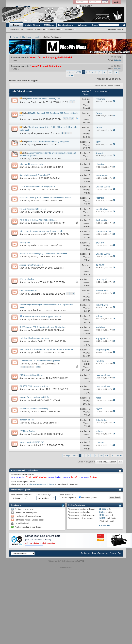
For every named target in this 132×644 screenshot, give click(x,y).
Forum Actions (54, 30)
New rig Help (25, 242)
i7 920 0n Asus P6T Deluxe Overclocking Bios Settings (43, 327)
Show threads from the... (22, 495)
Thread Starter (25, 91)
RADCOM (35, 268)
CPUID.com (49, 25)
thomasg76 (36, 282)
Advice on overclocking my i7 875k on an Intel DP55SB (43, 254)
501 (110, 72)
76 (89, 116)
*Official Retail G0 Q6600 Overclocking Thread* (40, 361)
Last (70, 75)
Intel (37, 37)
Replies (86, 91)
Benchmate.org (66, 25)
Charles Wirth (38, 102)
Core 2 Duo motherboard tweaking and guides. (49, 141)
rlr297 (34, 412)
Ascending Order (68, 497)
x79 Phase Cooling (28, 431)
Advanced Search (115, 29)
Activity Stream (32, 25)
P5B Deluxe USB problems (31, 375)
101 (105, 72)
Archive (113, 553)
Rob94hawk (37, 310)
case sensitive (38, 378)
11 (96, 72)
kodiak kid (36, 445)
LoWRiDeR (36, 294)
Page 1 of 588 (75, 72)
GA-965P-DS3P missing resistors (34, 386)
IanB (33, 423)
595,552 (117, 68)
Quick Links (69, 30)
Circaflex (35, 212)
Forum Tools (100, 86)
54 (89, 294)
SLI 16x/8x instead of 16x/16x (32, 209)
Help (117, 2)
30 (89, 102)
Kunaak (34, 158)
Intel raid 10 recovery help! (31, 164)
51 (100, 72)
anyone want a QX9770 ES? (32, 442)
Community (40, 30)
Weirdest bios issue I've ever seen (34, 338)
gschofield (36, 352)
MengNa (35, 167)
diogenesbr (36, 223)
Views (86, 94)
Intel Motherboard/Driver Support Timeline (42, 316)
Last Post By (102, 91)
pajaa (33, 178)
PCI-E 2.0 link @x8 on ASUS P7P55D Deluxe (39, 220)
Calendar (30, 30)
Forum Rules (105, 525)
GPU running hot (27, 279)
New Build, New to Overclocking (34, 409)
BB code (103, 509)
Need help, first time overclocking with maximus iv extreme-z (47, 349)
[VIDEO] (103, 518)
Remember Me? (84, 6)
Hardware (27, 37)
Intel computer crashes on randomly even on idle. (42, 231)
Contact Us (85, 553)
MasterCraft (37, 341)
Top (120, 462)
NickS (33, 133)
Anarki (34, 256)
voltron (34, 319)
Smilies (102, 512)
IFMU (13, 60)
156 (39, 367)
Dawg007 (35, 330)
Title (14, 91)
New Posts (15, 30)
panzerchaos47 (38, 234)
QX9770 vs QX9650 (28, 290)
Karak (34, 400)
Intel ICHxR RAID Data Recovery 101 (44, 99)
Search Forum (114, 86)
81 (89, 131)
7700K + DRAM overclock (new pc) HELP (37, 186)
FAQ (23, 30)
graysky (34, 119)
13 (89, 268)
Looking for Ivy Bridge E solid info (34, 397)
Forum (16, 25)
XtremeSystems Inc (100, 553)
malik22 (35, 245)
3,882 (87, 364)
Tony (33, 144)
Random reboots (27, 420)
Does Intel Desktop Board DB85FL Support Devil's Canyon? (45, 197)
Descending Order (88, 497)
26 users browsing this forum (41, 484)
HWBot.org (82, 25)
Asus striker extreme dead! (31, 265)
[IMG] (102, 515)
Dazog (34, 364)
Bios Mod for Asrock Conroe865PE (35, 175)
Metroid (35, 200)
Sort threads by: (44, 495)
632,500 (117, 60)
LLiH (33, 189)
